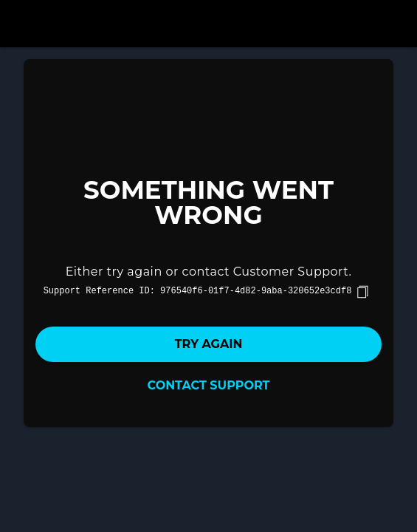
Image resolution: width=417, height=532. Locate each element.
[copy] (362, 292)
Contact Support (209, 385)
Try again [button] (209, 344)
